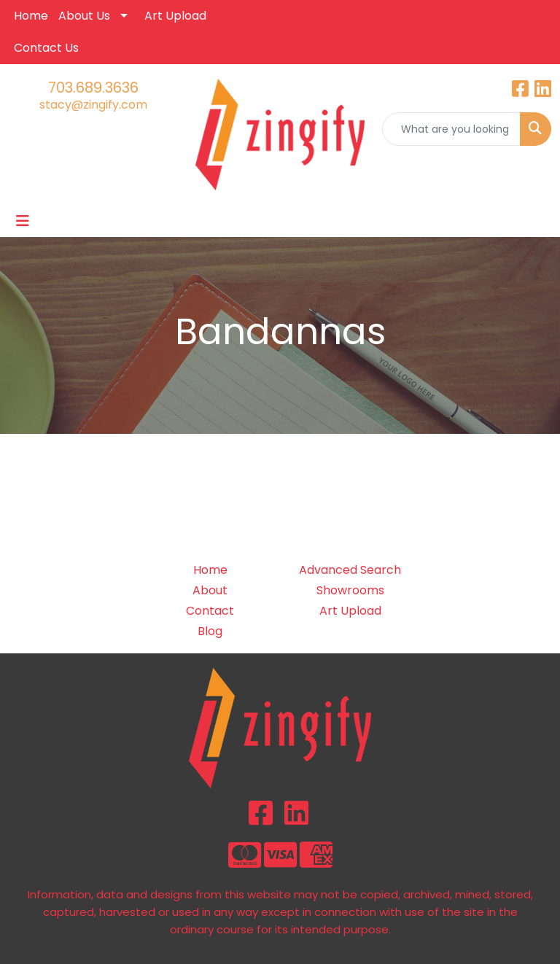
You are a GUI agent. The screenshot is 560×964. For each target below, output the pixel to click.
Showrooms (350, 590)
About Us (84, 16)
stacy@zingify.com (93, 105)
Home (31, 16)
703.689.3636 (93, 88)
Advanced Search (350, 570)
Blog (210, 631)
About (210, 590)
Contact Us (46, 48)
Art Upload (175, 16)
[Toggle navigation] (23, 221)
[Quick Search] (451, 129)
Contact (210, 611)
